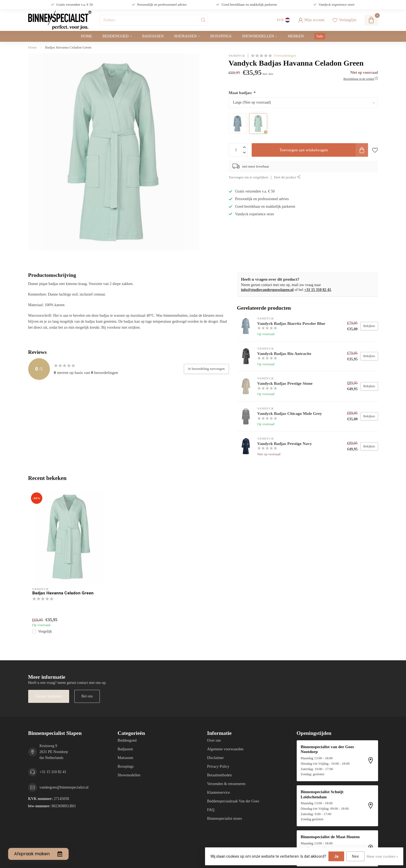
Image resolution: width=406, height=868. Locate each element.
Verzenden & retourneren (226, 784)
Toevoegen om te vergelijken (248, 177)
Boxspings (221, 36)
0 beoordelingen (285, 56)
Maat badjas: (242, 93)
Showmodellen (258, 36)
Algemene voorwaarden (225, 749)
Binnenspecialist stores (225, 819)
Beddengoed (116, 36)
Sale (320, 36)
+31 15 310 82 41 (318, 290)
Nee (355, 856)
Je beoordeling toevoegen (206, 369)
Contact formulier (49, 696)
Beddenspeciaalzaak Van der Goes (233, 801)
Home (86, 36)
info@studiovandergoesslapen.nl (267, 290)
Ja (336, 856)
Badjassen (153, 36)
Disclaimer (215, 758)
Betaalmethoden (220, 775)
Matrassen (185, 36)
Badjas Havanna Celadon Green (68, 47)
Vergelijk (45, 631)
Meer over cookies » (382, 856)
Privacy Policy (218, 766)
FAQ (211, 810)
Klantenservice (219, 792)
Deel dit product (287, 177)
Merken (296, 36)
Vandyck (237, 56)
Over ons (214, 740)
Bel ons (87, 696)
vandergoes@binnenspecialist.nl (64, 787)
